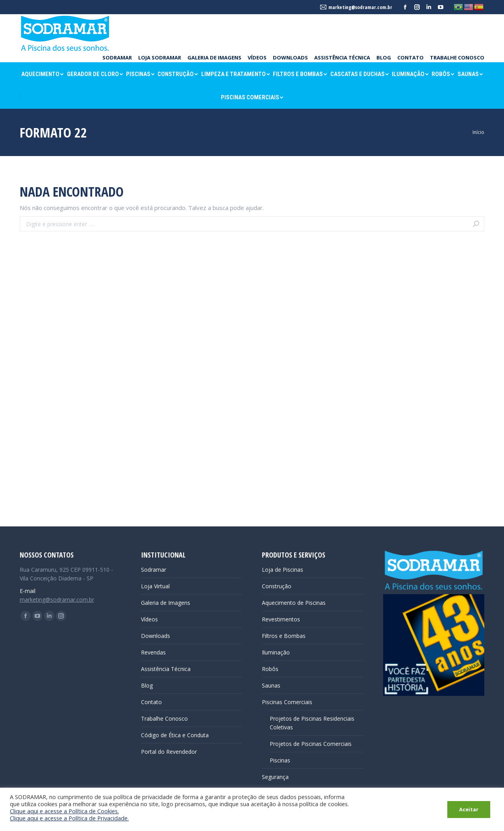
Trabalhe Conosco (164, 719)
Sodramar (154, 570)
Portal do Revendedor (169, 752)
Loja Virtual (155, 586)
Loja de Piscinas (283, 570)
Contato (151, 702)
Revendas (153, 652)
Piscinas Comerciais (287, 702)
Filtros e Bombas (284, 636)
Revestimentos (281, 619)
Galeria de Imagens (166, 603)
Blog (147, 685)
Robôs (270, 669)
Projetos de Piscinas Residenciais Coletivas (312, 723)
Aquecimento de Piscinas (294, 603)
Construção (277, 586)
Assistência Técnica (166, 669)
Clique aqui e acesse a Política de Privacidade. (69, 818)
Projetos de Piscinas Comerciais (311, 744)
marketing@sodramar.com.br (57, 600)
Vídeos (149, 619)
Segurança (275, 777)
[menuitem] (117, 58)
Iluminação (276, 652)
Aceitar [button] (469, 809)
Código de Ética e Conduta (175, 735)
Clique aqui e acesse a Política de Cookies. (64, 811)
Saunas (271, 685)
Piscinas (280, 760)
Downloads (156, 636)
